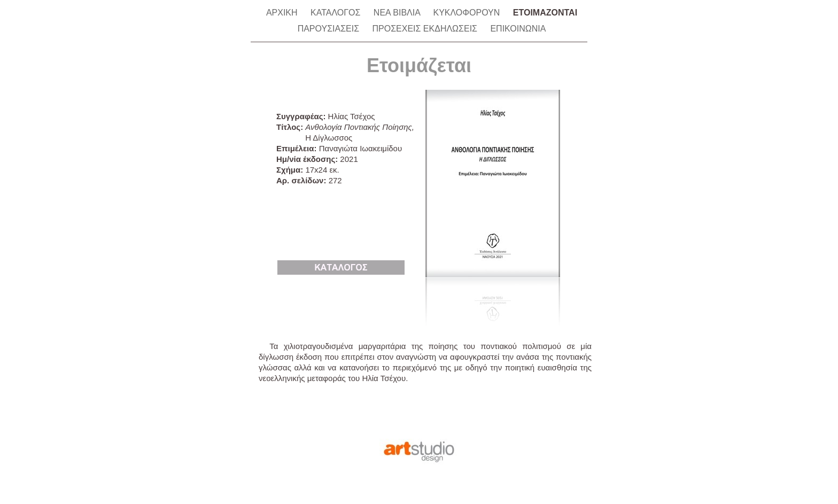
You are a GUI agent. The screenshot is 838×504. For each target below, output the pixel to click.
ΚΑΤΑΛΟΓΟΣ (337, 13)
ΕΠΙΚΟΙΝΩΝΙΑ (518, 29)
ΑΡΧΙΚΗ (283, 13)
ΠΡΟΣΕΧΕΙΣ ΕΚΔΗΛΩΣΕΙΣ (426, 29)
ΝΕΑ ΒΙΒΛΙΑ (398, 13)
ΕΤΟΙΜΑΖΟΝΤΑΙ (545, 13)
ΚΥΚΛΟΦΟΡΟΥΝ (467, 13)
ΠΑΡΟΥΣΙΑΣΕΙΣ (330, 29)
